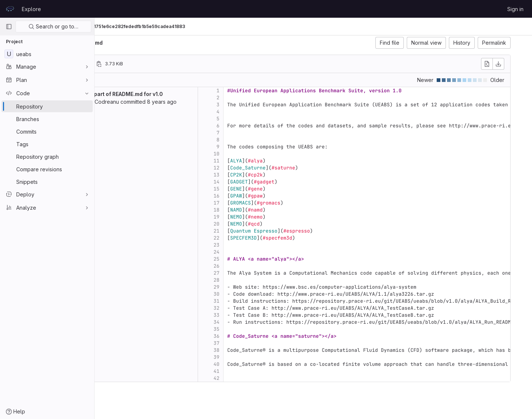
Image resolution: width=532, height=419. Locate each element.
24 (270, 252)
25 (270, 259)
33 (270, 315)
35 (270, 329)
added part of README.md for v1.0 (173, 94)
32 (270, 308)
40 (270, 364)
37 (270, 343)
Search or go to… (53, 26)
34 (270, 322)
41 (270, 371)
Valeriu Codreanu (151, 102)
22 (270, 238)
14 (270, 182)
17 (270, 203)
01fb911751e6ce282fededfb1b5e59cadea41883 (199, 26)
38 (270, 350)
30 (270, 294)
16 (270, 196)
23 (270, 245)
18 (270, 210)
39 (270, 357)
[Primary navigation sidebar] (9, 27)
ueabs (111, 43)
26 (270, 266)
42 (270, 378)
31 (270, 301)
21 (270, 231)
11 (270, 161)
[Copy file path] (153, 64)
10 (270, 154)
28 (270, 280)
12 (270, 168)
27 (270, 273)
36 (270, 336)
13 (270, 175)
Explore (31, 9)
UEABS (111, 26)
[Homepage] (10, 9)
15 (270, 189)
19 (270, 217)
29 (270, 287)
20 (270, 224)
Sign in (515, 9)
